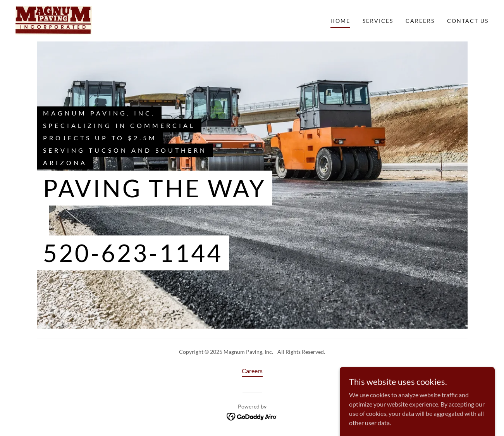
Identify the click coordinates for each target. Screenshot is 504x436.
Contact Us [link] (468, 21)
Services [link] (378, 21)
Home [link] (340, 21)
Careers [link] (420, 21)
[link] (54, 20)
